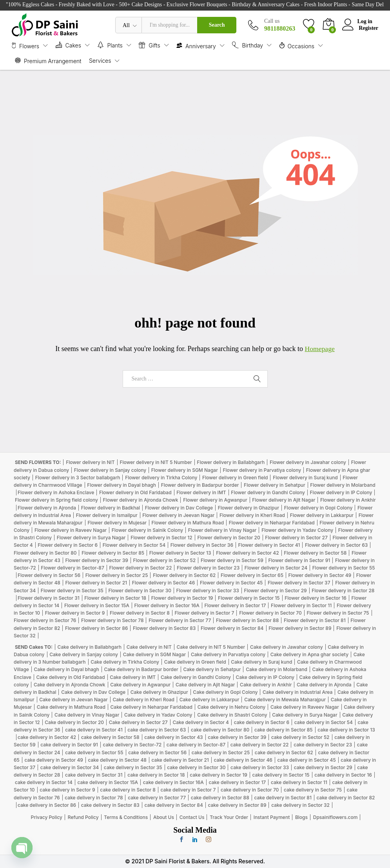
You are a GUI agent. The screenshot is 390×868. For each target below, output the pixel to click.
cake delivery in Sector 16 (343, 775)
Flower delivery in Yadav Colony (297, 530)
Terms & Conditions (126, 817)
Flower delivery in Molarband (343, 485)
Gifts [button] (149, 45)
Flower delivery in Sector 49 (320, 575)
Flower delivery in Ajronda (47, 508)
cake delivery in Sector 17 (237, 782)
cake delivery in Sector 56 (157, 752)
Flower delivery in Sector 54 (134, 545)
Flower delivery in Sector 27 (296, 538)
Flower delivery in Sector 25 (117, 575)
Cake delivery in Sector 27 (138, 722)
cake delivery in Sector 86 (47, 805)
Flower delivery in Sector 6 (68, 545)
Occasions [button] (297, 45)
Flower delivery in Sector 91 (299, 560)
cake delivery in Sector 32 (300, 805)
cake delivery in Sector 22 (260, 745)
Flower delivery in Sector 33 (208, 590)
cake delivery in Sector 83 (110, 805)
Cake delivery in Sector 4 (201, 722)
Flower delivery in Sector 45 (231, 583)
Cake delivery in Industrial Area (297, 692)
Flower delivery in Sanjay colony (110, 470)
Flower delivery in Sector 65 (252, 575)
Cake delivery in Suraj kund (261, 662)
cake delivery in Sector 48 (117, 760)
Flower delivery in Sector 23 (208, 568)
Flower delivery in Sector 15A (97, 605)
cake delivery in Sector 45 (307, 760)
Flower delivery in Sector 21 (96, 583)
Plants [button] (110, 45)
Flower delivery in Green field (235, 478)
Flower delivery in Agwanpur (215, 500)
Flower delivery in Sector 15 (249, 598)
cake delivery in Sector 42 (47, 737)
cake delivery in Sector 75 (313, 790)
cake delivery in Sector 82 (346, 798)
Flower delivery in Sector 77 (180, 620)
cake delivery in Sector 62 (284, 752)
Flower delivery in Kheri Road (252, 515)
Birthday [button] (248, 45)
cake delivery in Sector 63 (157, 730)
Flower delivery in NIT (90, 462)
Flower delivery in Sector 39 (96, 560)
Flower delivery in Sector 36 (202, 545)
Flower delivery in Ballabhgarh (231, 462)
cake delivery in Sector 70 (250, 790)
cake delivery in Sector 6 (262, 722)
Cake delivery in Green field (195, 662)
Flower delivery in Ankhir (348, 500)
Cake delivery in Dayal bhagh (67, 669)
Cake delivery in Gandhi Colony (196, 677)
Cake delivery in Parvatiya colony (228, 654)
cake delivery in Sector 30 (196, 767)
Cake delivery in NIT (149, 647)
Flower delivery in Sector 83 (164, 628)
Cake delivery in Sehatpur (212, 669)
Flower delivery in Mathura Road (188, 523)
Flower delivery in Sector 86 (96, 628)
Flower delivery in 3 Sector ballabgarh (78, 478)
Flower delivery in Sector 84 (232, 628)
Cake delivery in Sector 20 (74, 722)
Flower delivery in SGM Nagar (185, 470)
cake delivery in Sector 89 (237, 805)
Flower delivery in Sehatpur (275, 485)
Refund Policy (83, 817)
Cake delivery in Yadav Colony (158, 715)
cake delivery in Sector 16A (173, 782)
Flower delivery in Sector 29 (275, 590)
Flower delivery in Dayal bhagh (122, 485)
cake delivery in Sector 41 (94, 730)
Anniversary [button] (196, 45)
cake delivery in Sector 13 (346, 730)
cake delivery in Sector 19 (218, 775)
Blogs (301, 817)
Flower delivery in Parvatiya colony (262, 470)
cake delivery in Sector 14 (44, 782)
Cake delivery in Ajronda (324, 685)
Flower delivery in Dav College (179, 508)
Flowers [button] (25, 45)
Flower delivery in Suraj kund (305, 478)
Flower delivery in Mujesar (117, 523)
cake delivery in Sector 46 (243, 760)
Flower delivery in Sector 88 (247, 620)
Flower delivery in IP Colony (341, 492)
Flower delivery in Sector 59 (232, 560)
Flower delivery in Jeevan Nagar (178, 515)
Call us (272, 21)
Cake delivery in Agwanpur (140, 685)
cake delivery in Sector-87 (196, 745)
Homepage (320, 349)
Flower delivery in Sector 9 (75, 613)
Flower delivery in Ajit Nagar (284, 500)
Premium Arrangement (48, 60)
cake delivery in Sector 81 (283, 798)
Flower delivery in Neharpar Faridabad (272, 523)
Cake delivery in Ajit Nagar (205, 685)
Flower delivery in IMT (201, 492)
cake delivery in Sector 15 (281, 775)
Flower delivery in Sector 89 (300, 628)
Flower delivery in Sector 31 (49, 598)
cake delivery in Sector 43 (173, 737)
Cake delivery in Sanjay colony (84, 654)
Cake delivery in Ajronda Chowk (69, 685)
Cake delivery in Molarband (277, 669)
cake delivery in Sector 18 (156, 775)
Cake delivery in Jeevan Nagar (73, 700)
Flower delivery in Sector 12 (161, 538)
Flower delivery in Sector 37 (299, 583)
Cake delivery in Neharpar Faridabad (151, 707)
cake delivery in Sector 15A (108, 782)
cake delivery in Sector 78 (94, 798)
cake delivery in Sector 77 (157, 798)
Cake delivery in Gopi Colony (225, 692)
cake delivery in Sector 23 (323, 745)
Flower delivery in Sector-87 (72, 568)
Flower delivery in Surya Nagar (91, 538)
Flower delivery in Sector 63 (336, 545)
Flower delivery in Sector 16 (316, 598)
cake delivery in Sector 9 (67, 790)
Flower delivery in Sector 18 (115, 598)
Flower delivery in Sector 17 (235, 605)
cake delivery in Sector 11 (299, 782)
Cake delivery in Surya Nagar (305, 715)
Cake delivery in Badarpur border (141, 669)
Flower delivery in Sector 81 (315, 620)
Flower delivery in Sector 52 (164, 560)
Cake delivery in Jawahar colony (287, 647)
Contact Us (192, 817)
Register (368, 28)
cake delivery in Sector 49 (54, 760)
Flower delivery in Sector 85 (113, 553)
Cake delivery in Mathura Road (71, 707)
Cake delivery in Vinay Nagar (87, 715)
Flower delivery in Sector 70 (270, 613)
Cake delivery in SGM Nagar (155, 654)
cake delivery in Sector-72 (132, 745)
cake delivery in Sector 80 (220, 730)
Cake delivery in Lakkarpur (210, 700)
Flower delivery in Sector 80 (45, 553)
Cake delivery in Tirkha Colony (125, 662)
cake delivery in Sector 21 (180, 760)
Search (217, 25)
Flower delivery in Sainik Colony (147, 530)
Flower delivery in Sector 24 (276, 568)
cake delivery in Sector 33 (260, 767)
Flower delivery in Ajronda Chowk (141, 500)
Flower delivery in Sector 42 (247, 553)
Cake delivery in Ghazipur (159, 692)
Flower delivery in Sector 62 (184, 575)
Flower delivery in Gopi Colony (318, 508)
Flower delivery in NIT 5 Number (156, 462)
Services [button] (100, 61)
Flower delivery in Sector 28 (343, 590)
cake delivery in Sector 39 (237, 737)
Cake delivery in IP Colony (265, 677)
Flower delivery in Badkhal (111, 508)
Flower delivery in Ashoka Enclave (56, 492)
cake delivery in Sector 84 (173, 805)
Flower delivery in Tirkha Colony (161, 478)
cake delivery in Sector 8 (128, 790)
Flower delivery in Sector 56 (49, 575)
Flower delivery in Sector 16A (167, 605)
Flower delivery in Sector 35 (72, 590)
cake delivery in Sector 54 (324, 722)
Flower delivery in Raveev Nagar (71, 530)
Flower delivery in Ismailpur (107, 515)
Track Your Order (229, 817)
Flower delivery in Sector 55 (344, 568)
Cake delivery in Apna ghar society (309, 654)
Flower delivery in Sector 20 (229, 538)
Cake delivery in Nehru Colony (232, 707)
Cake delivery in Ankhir (266, 685)
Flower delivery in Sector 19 (182, 598)
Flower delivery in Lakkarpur (322, 515)
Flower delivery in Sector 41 (269, 545)
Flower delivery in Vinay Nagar (222, 530)
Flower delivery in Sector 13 (180, 553)
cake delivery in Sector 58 (110, 737)
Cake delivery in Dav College (93, 692)
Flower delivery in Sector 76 (45, 620)
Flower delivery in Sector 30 (140, 590)
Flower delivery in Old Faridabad (135, 492)
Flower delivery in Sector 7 (204, 613)
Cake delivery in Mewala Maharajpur (285, 700)
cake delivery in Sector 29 (323, 767)
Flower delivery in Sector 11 (301, 605)
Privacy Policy (47, 817)
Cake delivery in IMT (133, 677)
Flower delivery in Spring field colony (56, 500)
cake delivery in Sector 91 (69, 745)
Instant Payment (272, 817)
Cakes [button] (68, 45)
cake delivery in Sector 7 (188, 790)
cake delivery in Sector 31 (94, 775)
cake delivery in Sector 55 (94, 752)
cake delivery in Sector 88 (220, 798)
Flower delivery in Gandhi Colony (268, 492)
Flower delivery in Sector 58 (315, 553)
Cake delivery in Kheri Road (143, 700)
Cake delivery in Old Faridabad (70, 677)
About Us (164, 817)
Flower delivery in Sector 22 (140, 568)
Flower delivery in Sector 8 (140, 613)
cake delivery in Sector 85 (284, 730)
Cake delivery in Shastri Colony (232, 715)
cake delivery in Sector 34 (70, 767)
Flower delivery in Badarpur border (200, 485)
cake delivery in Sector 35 (133, 767)
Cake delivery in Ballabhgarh (90, 647)
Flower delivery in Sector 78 (112, 620)
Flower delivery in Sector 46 (164, 583)
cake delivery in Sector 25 (221, 752)
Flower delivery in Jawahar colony (308, 462)
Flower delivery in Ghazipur (249, 508)
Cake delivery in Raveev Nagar (305, 707)
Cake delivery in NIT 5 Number (211, 647)
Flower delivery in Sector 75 (338, 613)
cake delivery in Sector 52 (300, 737)
